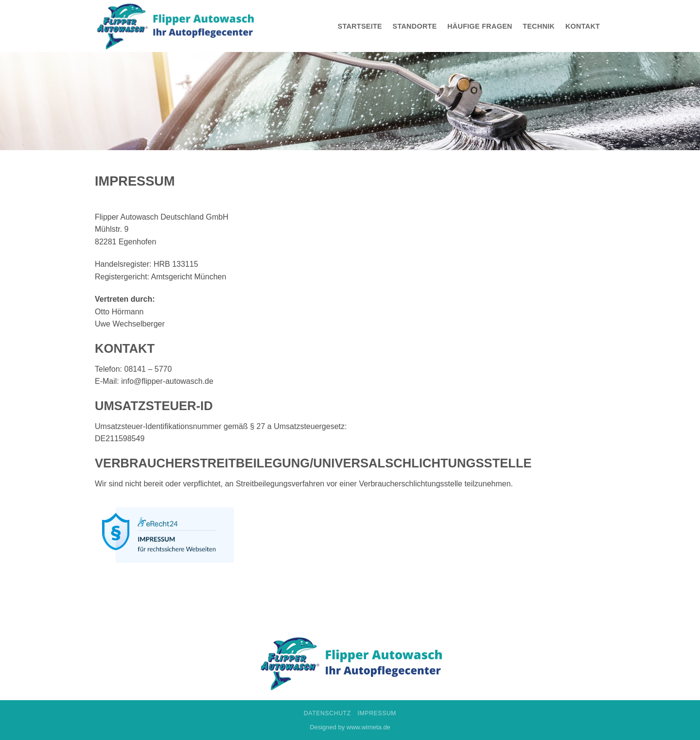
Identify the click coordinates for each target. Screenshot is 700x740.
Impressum (377, 713)
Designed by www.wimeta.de (350, 727)
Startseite (360, 26)
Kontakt (583, 26)
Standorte (415, 26)
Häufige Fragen (480, 26)
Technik (539, 26)
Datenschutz (327, 713)
